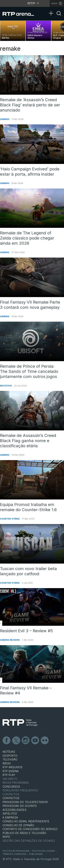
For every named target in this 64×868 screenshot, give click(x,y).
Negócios (6, 386)
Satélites (10, 814)
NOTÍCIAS (9, 752)
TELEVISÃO (10, 759)
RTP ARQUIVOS (12, 767)
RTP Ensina (11, 771)
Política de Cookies (44, 851)
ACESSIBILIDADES (15, 810)
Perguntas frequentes (20, 790)
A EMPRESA (10, 817)
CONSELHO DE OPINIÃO (18, 825)
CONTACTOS (11, 798)
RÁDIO (7, 763)
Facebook (7, 741)
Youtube (35, 741)
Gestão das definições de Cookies (29, 841)
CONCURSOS (11, 787)
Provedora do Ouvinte (20, 806)
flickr (45, 741)
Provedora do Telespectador (25, 802)
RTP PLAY (9, 775)
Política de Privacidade (16, 851)
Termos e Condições (15, 854)
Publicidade (36, 854)
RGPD (6, 837)
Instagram (26, 741)
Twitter (16, 741)
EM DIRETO (10, 779)
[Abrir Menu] (52, 10)
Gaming (5, 119)
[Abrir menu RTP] (32, 3)
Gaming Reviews (10, 640)
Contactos (11, 794)
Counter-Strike (10, 519)
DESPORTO (10, 756)
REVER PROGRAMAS (16, 783)
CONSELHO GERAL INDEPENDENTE (26, 821)
